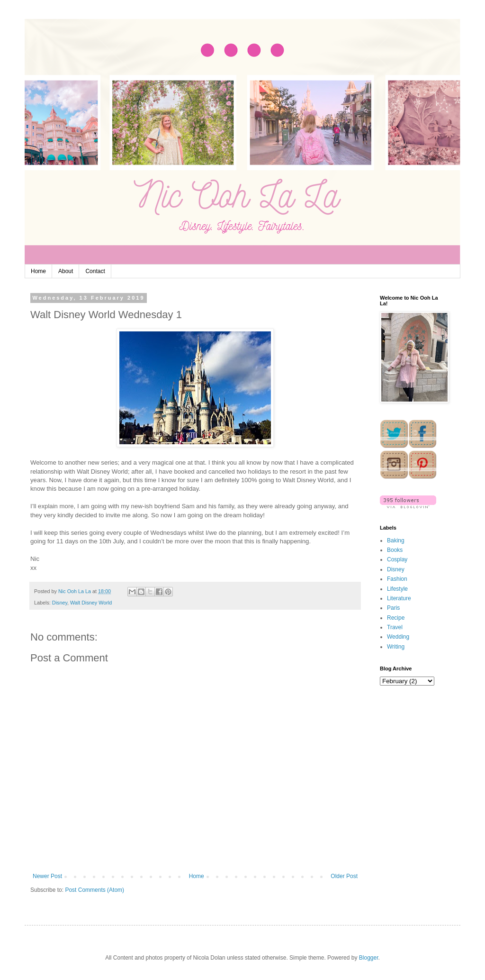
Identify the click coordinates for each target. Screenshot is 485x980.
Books (395, 550)
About (66, 271)
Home (38, 271)
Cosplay (397, 559)
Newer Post (47, 876)
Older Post (344, 876)
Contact (95, 271)
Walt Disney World (91, 603)
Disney (60, 603)
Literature (399, 598)
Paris (393, 608)
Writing (396, 647)
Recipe (396, 618)
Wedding (398, 637)
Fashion (397, 579)
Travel (395, 627)
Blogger (369, 958)
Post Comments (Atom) (94, 890)
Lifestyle (397, 589)
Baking (396, 540)
